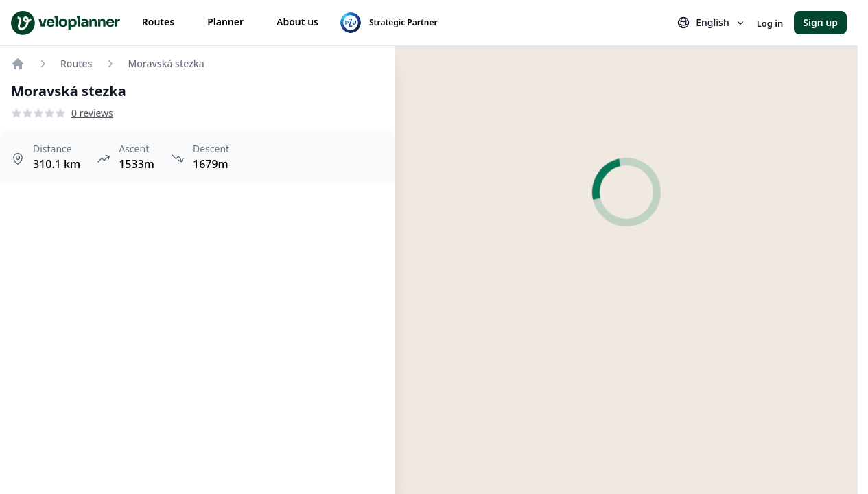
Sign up (820, 22)
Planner (225, 22)
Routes (158, 22)
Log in (770, 23)
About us (297, 22)
